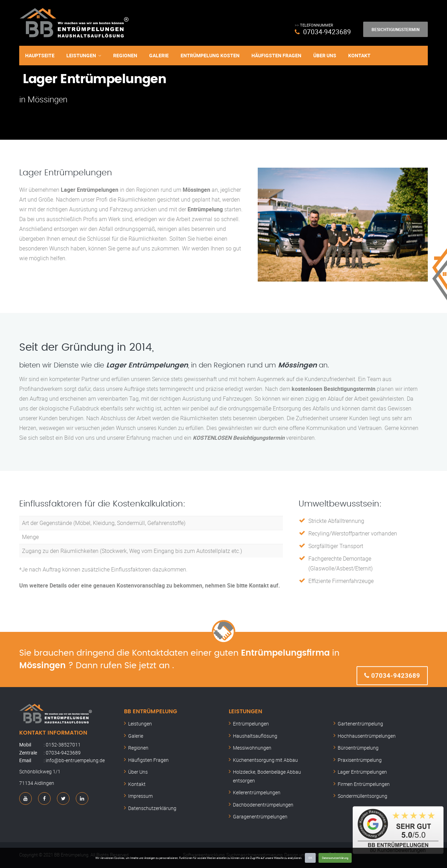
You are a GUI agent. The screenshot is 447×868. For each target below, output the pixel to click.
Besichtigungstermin (395, 29)
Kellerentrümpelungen (257, 792)
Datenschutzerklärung (335, 858)
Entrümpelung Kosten (210, 55)
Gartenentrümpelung (360, 724)
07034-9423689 (327, 32)
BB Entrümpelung (151, 712)
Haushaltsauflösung (255, 736)
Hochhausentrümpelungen (367, 736)
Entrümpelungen (251, 724)
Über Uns (325, 55)
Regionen (125, 55)
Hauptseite (40, 55)
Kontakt (359, 55)
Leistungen (81, 55)
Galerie (159, 55)
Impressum (140, 796)
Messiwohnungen (252, 748)
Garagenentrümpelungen (260, 816)
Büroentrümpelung (358, 748)
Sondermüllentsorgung (362, 796)
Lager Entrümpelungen (362, 772)
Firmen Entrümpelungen (364, 784)
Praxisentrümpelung (360, 760)
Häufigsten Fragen (276, 55)
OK (310, 858)
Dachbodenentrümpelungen (263, 805)
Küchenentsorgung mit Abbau (265, 760)
